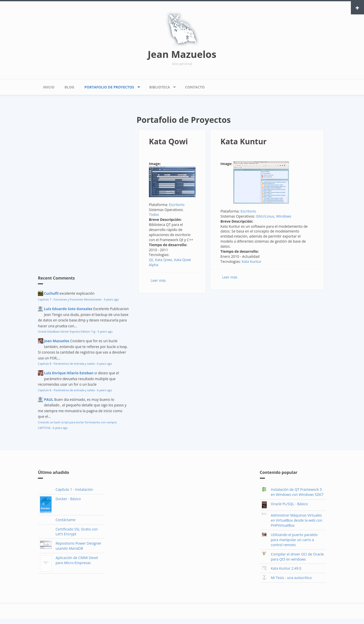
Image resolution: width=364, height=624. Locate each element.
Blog (69, 87)
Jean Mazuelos (182, 54)
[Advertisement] (76, 186)
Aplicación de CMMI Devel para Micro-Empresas (77, 560)
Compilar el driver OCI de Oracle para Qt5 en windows (297, 557)
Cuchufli (51, 293)
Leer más (158, 280)
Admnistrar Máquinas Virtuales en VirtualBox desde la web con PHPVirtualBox (297, 520)
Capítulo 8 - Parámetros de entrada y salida (66, 364)
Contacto (195, 87)
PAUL (49, 399)
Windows (284, 216)
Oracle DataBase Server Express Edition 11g (67, 331)
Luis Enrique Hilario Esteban (69, 373)
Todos (154, 214)
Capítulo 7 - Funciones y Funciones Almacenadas (70, 299)
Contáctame (66, 520)
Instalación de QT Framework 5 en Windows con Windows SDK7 (297, 492)
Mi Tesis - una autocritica (291, 578)
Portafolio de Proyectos (110, 86)
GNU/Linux (265, 216)
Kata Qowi (168, 141)
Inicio (49, 87)
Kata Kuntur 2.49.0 (286, 568)
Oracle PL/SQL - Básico (289, 504)
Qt (151, 260)
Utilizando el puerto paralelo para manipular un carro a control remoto (294, 540)
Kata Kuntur (244, 141)
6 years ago (104, 364)
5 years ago (105, 331)
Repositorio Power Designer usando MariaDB (78, 546)
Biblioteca (161, 86)
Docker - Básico (68, 499)
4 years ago (111, 299)
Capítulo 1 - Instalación (74, 489)
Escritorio (177, 205)
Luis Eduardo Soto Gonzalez (68, 309)
